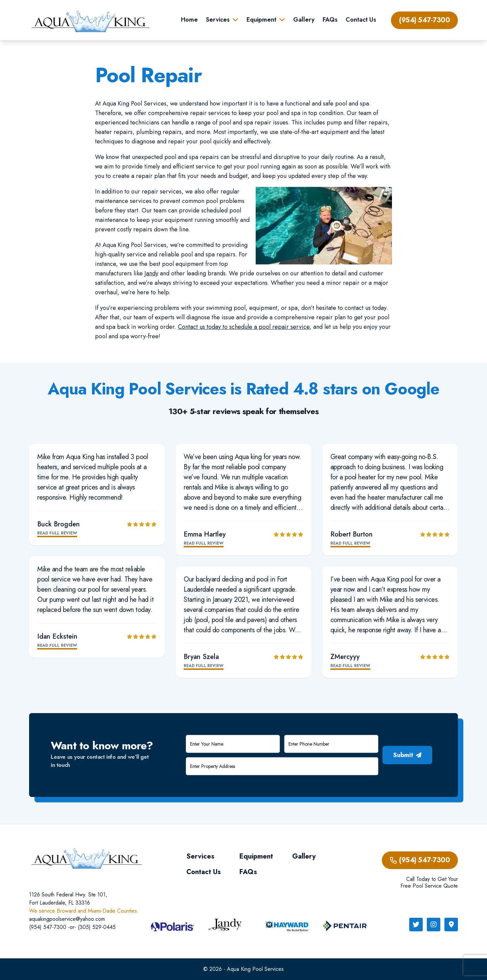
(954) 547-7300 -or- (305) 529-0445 (72, 927)
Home (189, 20)
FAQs (330, 20)
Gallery (304, 20)
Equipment (261, 20)
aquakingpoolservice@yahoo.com (67, 919)
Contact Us (361, 20)
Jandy (151, 273)
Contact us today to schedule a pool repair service (244, 327)
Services (218, 20)
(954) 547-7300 (424, 20)
